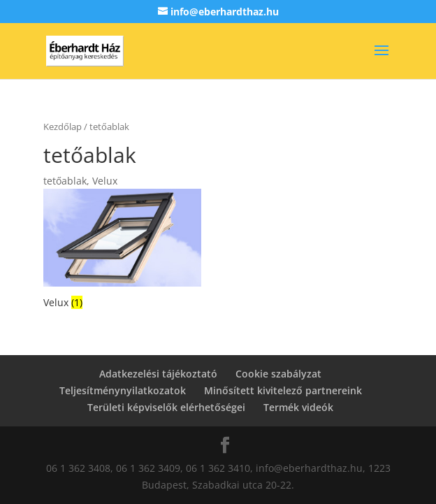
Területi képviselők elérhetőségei (166, 407)
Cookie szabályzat (278, 374)
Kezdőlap (63, 127)
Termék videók (298, 407)
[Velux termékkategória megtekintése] (122, 250)
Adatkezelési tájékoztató (158, 374)
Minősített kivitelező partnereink (283, 390)
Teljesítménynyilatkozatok (123, 390)
